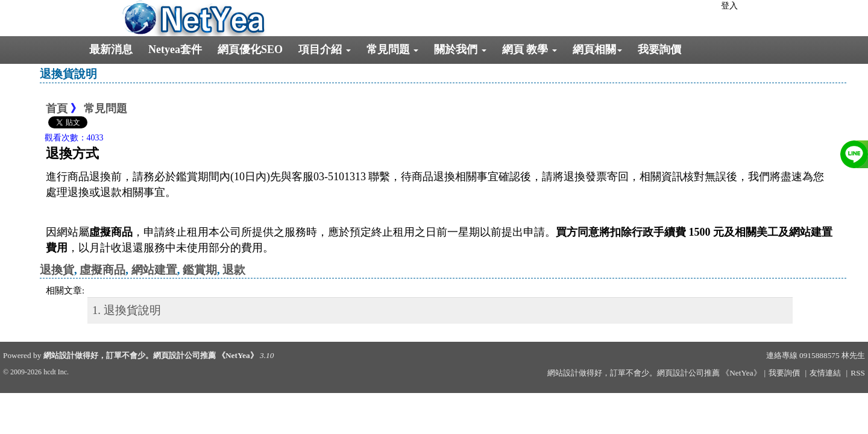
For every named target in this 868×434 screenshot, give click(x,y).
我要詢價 (659, 49)
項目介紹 (325, 49)
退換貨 (57, 270)
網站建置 (154, 270)
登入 (729, 6)
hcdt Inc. (56, 372)
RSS (858, 373)
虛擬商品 (102, 270)
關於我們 (460, 49)
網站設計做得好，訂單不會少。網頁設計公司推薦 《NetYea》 (151, 355)
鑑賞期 (200, 270)
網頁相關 (597, 49)
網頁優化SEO (250, 49)
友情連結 (825, 373)
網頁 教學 (530, 49)
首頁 (57, 108)
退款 (234, 270)
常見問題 (393, 49)
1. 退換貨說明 (127, 310)
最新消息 (111, 49)
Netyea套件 (175, 49)
